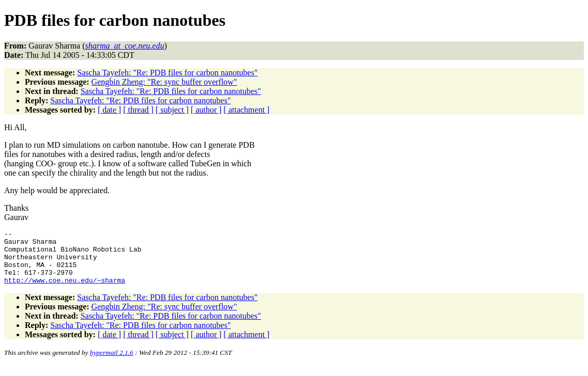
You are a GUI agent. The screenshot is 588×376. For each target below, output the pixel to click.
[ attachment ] (246, 110)
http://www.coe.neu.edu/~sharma (65, 291)
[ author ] (206, 110)
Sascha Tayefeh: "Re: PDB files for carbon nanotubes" (167, 73)
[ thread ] (138, 110)
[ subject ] (172, 110)
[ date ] (109, 110)
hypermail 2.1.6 (112, 363)
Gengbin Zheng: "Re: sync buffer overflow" (164, 82)
